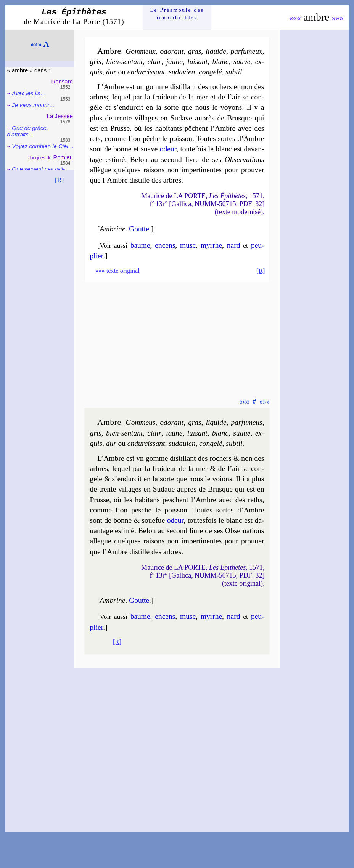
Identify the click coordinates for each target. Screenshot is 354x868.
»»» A (39, 44)
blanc (221, 62)
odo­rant (172, 51)
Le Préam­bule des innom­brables (177, 14)
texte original (117, 271)
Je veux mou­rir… (33, 105)
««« (295, 18)
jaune (175, 62)
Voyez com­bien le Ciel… (43, 146)
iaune (174, 433)
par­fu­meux (247, 51)
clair (155, 62)
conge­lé (210, 72)
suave (242, 62)
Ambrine (112, 229)
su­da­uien (182, 443)
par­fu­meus (247, 422)
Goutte (139, 229)
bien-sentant (124, 62)
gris (96, 62)
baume (140, 245)
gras (195, 51)
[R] (60, 180)
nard (234, 245)
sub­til (234, 72)
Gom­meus (141, 422)
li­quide (216, 51)
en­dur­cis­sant (146, 72)
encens (165, 245)
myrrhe (211, 245)
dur (111, 72)
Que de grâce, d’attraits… (27, 131)
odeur (168, 149)
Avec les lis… (29, 93)
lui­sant (197, 62)
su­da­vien (182, 72)
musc (188, 245)
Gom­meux (141, 51)
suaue (242, 433)
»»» (338, 18)
